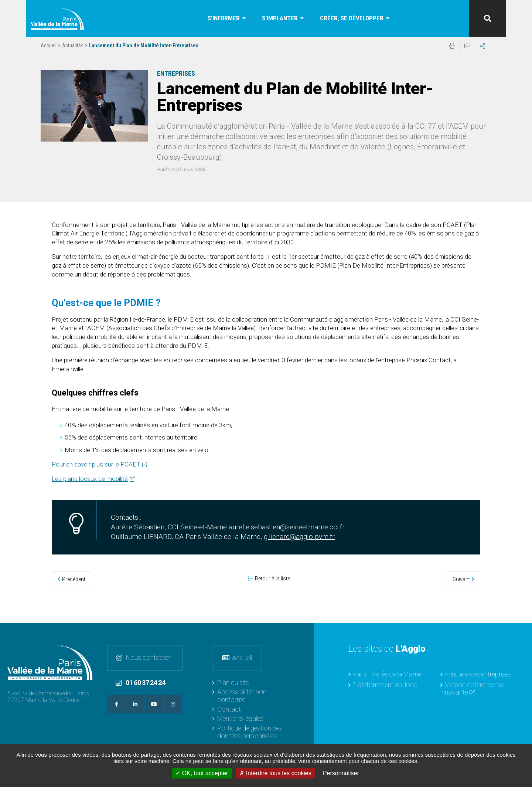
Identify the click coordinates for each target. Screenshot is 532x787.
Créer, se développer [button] (352, 18)
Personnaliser (341, 773)
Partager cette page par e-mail (467, 52)
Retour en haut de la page (521, 634)
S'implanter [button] (280, 18)
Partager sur (482, 52)
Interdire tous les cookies (275, 773)
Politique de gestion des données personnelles (250, 732)
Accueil (49, 52)
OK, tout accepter (202, 773)
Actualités (73, 52)
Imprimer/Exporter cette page (452, 52)
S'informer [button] (224, 18)
